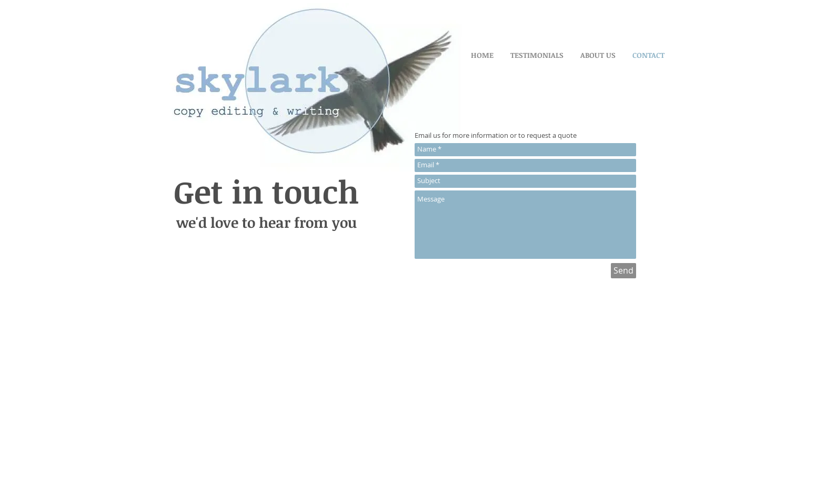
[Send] (623, 271)
